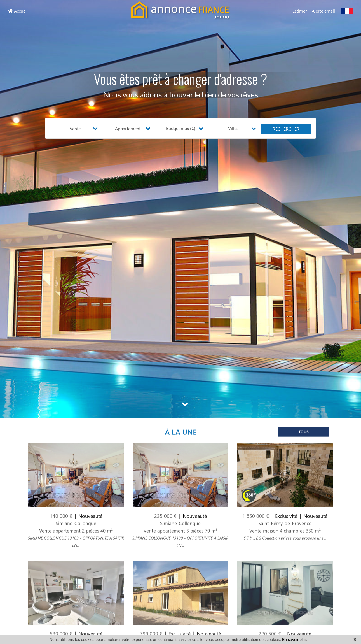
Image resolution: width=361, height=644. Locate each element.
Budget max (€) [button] (181, 128)
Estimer (300, 11)
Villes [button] (233, 128)
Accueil (18, 11)
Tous (304, 441)
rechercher (286, 129)
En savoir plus (294, 640)
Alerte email (323, 11)
